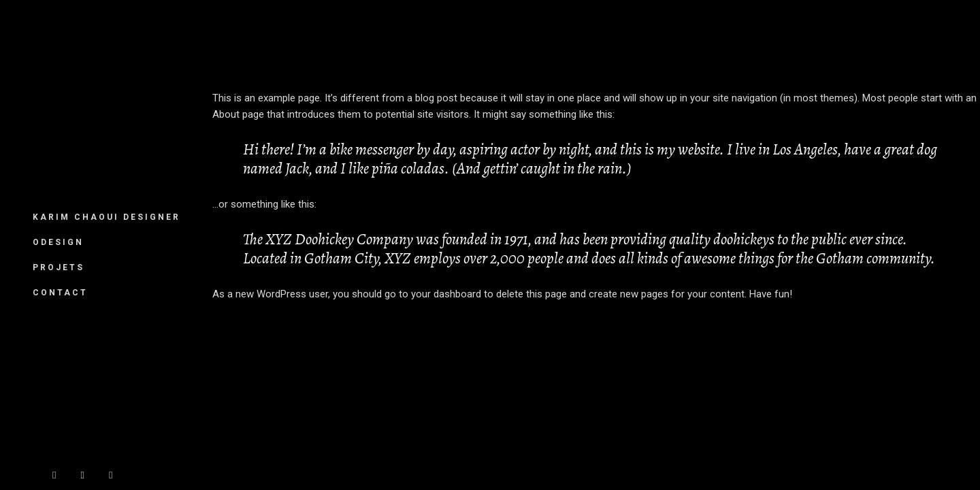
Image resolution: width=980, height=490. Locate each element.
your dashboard (446, 294)
